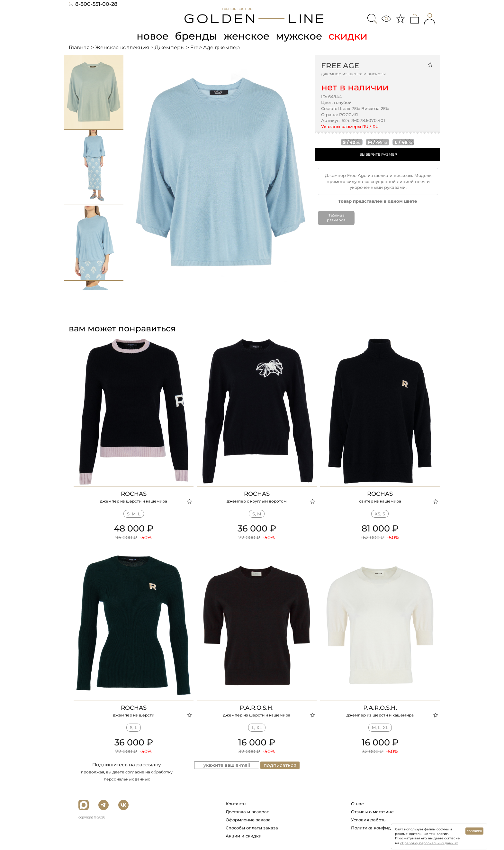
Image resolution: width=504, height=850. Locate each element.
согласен (474, 831)
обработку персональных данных (429, 843)
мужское (300, 36)
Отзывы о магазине (372, 812)
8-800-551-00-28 (93, 4)
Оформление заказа (248, 820)
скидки (350, 36)
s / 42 (352, 142)
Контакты (236, 804)
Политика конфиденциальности (387, 828)
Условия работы (369, 820)
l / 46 (403, 142)
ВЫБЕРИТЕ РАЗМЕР (378, 154)
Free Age (340, 65)
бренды (196, 36)
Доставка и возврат (247, 812)
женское (247, 36)
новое (152, 36)
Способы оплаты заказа (252, 828)
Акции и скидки (244, 836)
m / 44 (378, 142)
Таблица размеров (336, 217)
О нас (357, 804)
